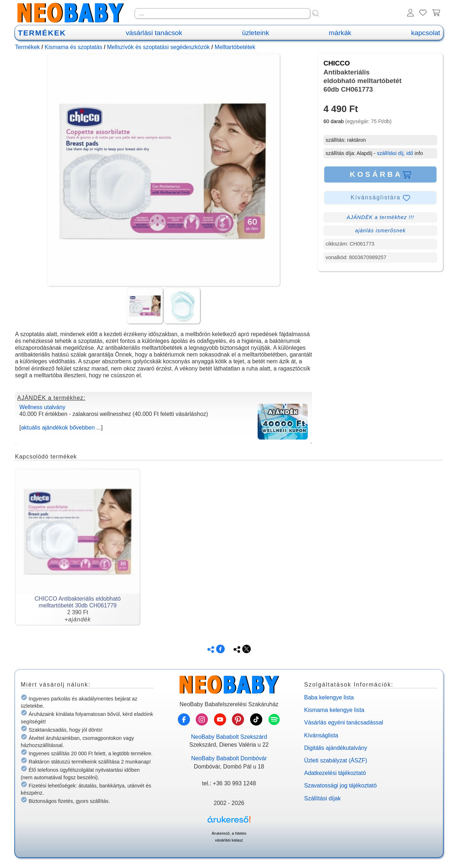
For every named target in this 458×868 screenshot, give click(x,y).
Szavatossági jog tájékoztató (340, 785)
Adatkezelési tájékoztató (335, 773)
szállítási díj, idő (395, 153)
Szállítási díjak (322, 798)
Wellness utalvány (42, 407)
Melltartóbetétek (235, 47)
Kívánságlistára (380, 198)
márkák (340, 33)
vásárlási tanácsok (154, 33)
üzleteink (255, 33)
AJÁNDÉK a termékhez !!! (381, 217)
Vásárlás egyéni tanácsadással (344, 722)
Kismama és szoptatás (74, 47)
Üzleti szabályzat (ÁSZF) (336, 760)
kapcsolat (426, 33)
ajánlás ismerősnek (380, 231)
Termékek (27, 47)
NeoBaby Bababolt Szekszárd (229, 737)
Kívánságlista (321, 735)
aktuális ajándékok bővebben (58, 428)
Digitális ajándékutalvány (336, 748)
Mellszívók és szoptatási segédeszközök (158, 47)
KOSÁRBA (380, 174)
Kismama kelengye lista (334, 710)
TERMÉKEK (42, 33)
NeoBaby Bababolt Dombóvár (229, 758)
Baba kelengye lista (329, 697)
